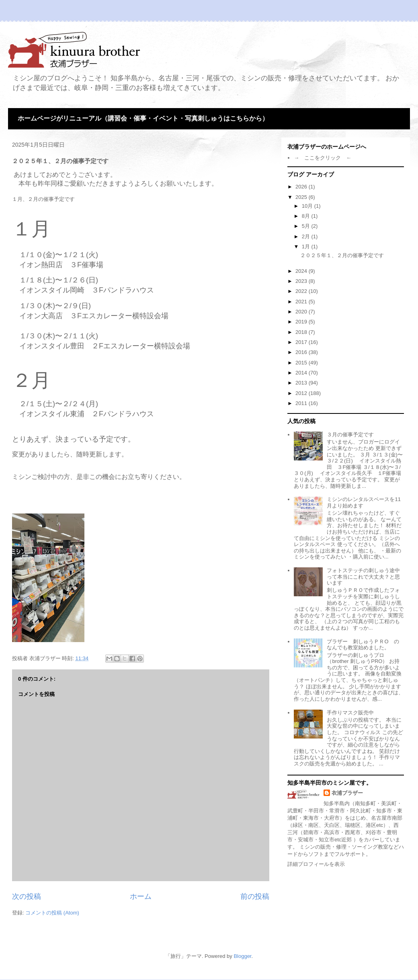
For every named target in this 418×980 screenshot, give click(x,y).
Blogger (242, 956)
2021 (302, 302)
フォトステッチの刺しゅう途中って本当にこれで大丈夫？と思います (363, 577)
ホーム (141, 896)
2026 (302, 187)
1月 (307, 247)
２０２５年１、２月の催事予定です (342, 255)
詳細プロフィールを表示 (316, 864)
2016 (302, 352)
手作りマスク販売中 (350, 713)
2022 (302, 291)
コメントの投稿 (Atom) (52, 913)
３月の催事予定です (350, 435)
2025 (302, 197)
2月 (307, 236)
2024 (302, 271)
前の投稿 (255, 896)
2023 (302, 281)
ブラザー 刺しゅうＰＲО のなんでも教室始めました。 (363, 645)
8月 (307, 216)
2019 (302, 322)
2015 (302, 363)
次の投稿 (27, 896)
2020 (302, 312)
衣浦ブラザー (347, 793)
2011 (302, 403)
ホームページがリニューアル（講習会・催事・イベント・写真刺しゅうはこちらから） (143, 118)
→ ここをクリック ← (323, 158)
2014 (302, 373)
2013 (302, 383)
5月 (307, 226)
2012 (302, 393)
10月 (308, 206)
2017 (302, 342)
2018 (302, 332)
